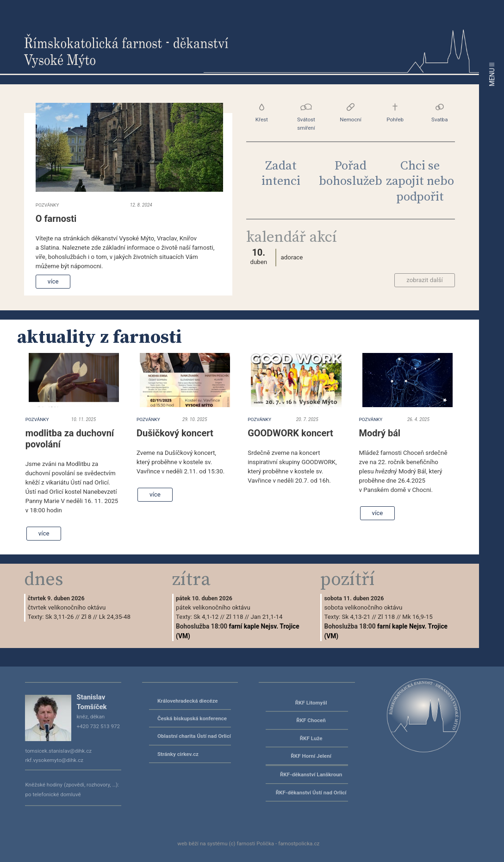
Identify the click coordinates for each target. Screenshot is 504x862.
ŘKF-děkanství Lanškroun (311, 774)
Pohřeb (395, 113)
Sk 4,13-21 (356, 617)
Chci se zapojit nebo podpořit (420, 182)
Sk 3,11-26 (60, 617)
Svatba (439, 113)
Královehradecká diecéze (188, 701)
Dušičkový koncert (175, 433)
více (53, 281)
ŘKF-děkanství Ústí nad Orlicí (311, 793)
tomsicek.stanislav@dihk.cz (58, 751)
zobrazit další (425, 280)
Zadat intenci (281, 174)
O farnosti (56, 219)
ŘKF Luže (311, 738)
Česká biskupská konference (192, 718)
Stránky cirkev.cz (178, 754)
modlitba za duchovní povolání (70, 439)
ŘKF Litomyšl (311, 703)
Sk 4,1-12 (206, 617)
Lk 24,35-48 (115, 617)
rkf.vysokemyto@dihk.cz (54, 760)
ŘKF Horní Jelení (311, 756)
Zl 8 (87, 617)
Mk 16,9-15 (417, 617)
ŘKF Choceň (311, 720)
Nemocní (351, 113)
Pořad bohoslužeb (351, 174)
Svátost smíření (306, 117)
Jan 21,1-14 (266, 617)
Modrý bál (380, 433)
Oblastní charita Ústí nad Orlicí (194, 736)
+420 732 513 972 (98, 726)
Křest (262, 113)
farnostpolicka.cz (299, 843)
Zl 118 (234, 617)
